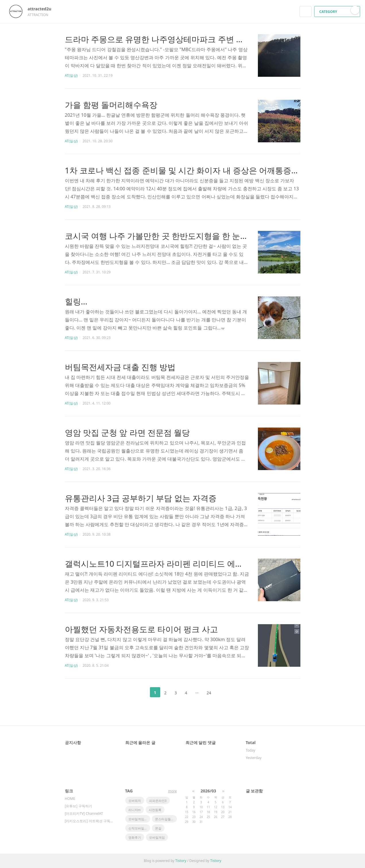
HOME (70, 799)
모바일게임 (157, 837)
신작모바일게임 (139, 828)
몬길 (158, 828)
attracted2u (42, 9)
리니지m (135, 810)
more (173, 791)
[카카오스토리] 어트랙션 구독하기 (89, 821)
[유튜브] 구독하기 (79, 806)
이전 (141, 692)
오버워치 (135, 801)
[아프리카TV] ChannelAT (84, 814)
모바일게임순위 (139, 819)
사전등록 (155, 810)
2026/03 (208, 791)
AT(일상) (71, 75)
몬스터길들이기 (166, 819)
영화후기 (135, 837)
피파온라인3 (158, 801)
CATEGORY (338, 12)
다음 (224, 692)
